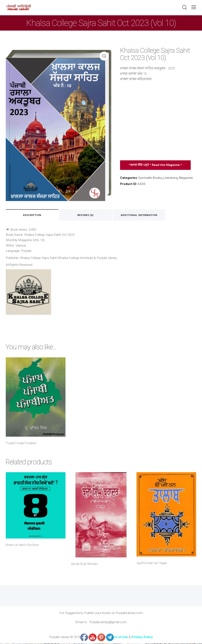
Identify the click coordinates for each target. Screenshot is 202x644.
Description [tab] (32, 215)
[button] (194, 7)
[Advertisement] (158, 122)
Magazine (186, 178)
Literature (171, 178)
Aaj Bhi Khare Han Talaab (152, 563)
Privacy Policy (142, 637)
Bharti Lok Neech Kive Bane (22, 545)
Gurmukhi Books (150, 178)
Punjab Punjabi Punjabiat (21, 443)
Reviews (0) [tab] (86, 215)
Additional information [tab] (140, 215)
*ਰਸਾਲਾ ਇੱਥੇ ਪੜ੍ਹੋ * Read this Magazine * (155, 165)
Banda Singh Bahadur (85, 564)
